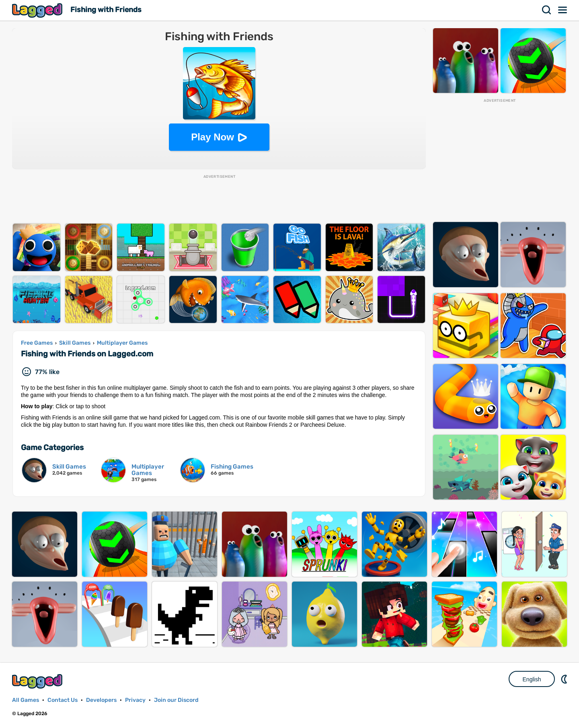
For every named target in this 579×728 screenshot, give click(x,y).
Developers (101, 700)
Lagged (38, 10)
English (532, 679)
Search (547, 10)
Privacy (135, 700)
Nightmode (565, 679)
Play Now (213, 137)
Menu (563, 10)
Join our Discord (176, 700)
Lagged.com (38, 681)
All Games (26, 700)
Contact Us (63, 700)
